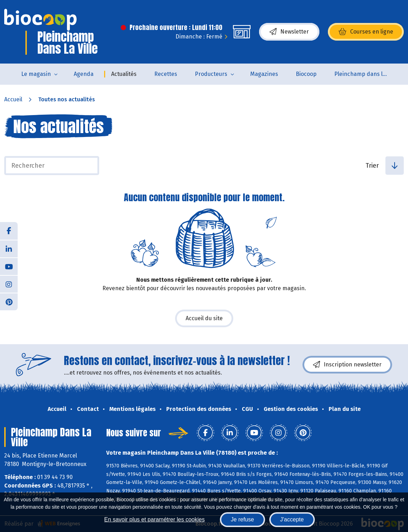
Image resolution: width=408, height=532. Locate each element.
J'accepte (292, 519)
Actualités (124, 74)
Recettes (166, 74)
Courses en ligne (366, 32)
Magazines (264, 74)
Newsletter (289, 32)
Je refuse (242, 519)
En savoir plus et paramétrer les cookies (154, 519)
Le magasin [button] (36, 74)
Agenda (84, 74)
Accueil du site (204, 318)
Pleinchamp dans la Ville (365, 74)
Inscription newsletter (347, 365)
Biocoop (306, 74)
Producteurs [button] (211, 74)
